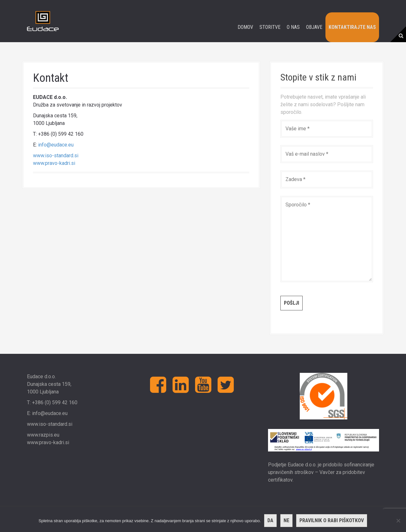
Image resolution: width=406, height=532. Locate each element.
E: (29, 413)
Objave (314, 27)
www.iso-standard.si (56, 156)
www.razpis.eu (43, 435)
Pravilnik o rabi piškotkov (332, 520)
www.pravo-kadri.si (54, 163)
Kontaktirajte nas (352, 27)
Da (270, 520)
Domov (245, 27)
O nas (293, 27)
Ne (286, 520)
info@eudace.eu (56, 145)
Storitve (270, 27)
